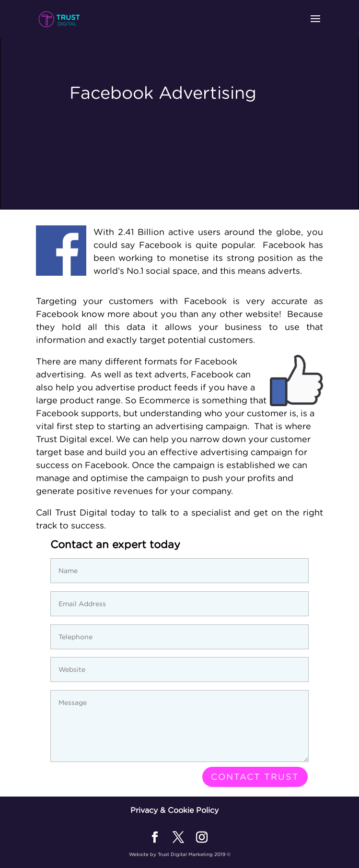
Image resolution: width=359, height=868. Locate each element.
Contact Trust (255, 777)
